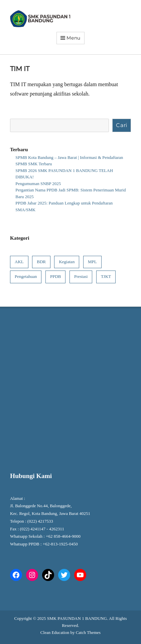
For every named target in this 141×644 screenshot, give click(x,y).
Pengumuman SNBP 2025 (38, 184)
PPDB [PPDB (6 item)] (56, 276)
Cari (122, 125)
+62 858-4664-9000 (63, 536)
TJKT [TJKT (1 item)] (106, 276)
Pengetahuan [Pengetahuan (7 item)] (26, 276)
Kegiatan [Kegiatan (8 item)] (67, 262)
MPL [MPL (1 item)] (92, 262)
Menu (74, 38)
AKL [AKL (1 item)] (19, 262)
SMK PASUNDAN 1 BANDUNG (77, 618)
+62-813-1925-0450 (61, 544)
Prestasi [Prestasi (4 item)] (81, 276)
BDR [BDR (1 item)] (41, 262)
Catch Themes (88, 632)
